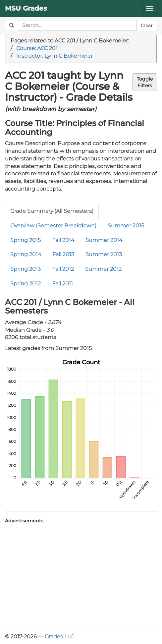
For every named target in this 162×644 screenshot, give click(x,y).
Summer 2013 (104, 254)
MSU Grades (26, 8)
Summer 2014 (104, 240)
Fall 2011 (62, 284)
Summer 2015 (126, 226)
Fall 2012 (63, 269)
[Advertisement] (81, 573)
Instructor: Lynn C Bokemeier (54, 56)
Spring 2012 (26, 284)
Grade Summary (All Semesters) (52, 211)
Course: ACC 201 (37, 48)
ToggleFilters (145, 82)
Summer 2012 (103, 269)
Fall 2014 (63, 240)
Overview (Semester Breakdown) (53, 226)
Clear (147, 26)
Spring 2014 (26, 254)
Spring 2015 (26, 240)
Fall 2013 (63, 254)
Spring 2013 (26, 269)
